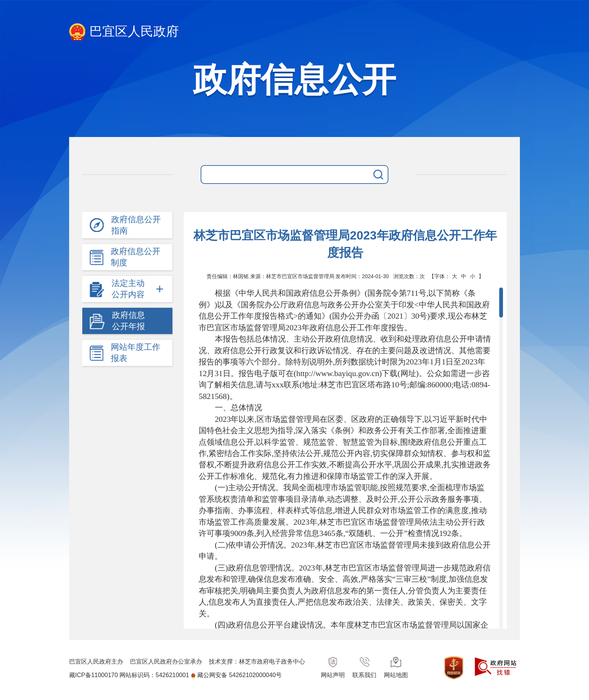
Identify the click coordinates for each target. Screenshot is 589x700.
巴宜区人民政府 (124, 32)
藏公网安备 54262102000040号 (239, 675)
